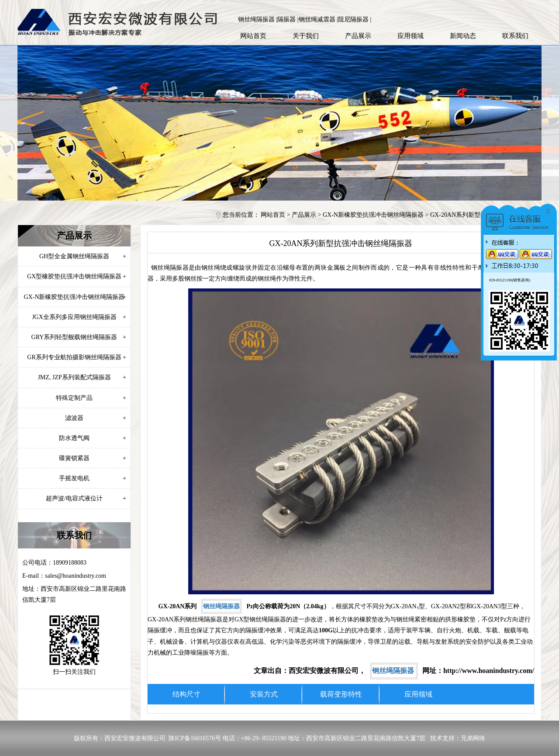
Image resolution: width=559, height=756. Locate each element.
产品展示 (358, 36)
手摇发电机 (93, 478)
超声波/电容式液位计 (86, 498)
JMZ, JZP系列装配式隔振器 (82, 377)
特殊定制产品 (91, 398)
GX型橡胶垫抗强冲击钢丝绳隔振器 (77, 276)
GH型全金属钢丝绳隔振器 (83, 256)
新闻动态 (463, 36)
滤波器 (96, 418)
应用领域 (411, 36)
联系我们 (515, 36)
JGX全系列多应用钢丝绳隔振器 (79, 317)
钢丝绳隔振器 (221, 606)
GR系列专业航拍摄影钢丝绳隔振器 (77, 357)
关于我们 (306, 36)
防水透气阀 (93, 438)
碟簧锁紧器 (93, 458)
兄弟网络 (473, 738)
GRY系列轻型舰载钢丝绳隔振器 (79, 337)
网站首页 (253, 36)
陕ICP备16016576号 (195, 738)
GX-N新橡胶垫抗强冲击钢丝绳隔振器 (373, 215)
